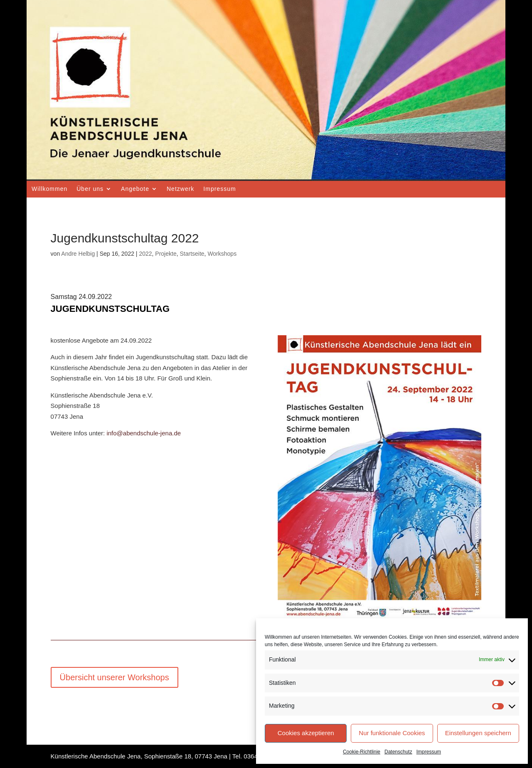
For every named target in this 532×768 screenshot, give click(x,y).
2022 (145, 254)
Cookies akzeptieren (306, 733)
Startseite (192, 254)
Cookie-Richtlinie (362, 752)
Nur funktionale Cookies (392, 733)
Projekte (166, 254)
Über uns (90, 189)
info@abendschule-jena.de (144, 433)
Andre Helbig (78, 254)
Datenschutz (398, 752)
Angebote (135, 189)
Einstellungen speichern (478, 733)
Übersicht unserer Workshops (115, 677)
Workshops (222, 254)
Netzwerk (180, 189)
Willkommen (49, 189)
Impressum (429, 752)
